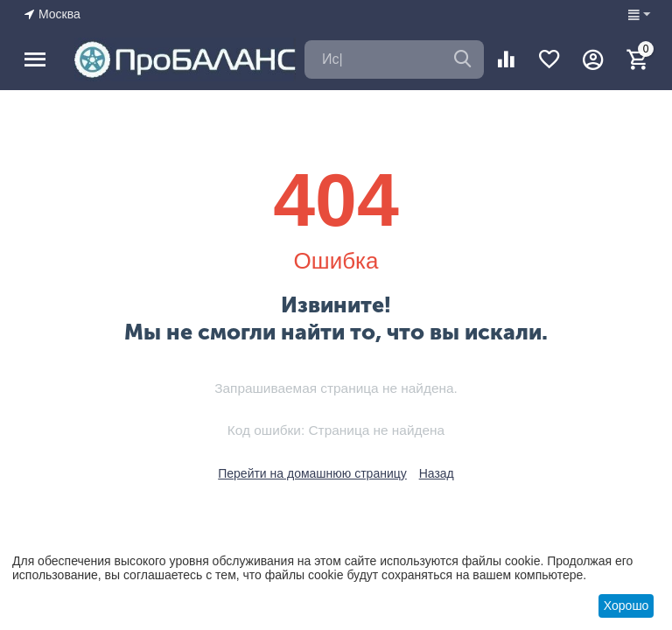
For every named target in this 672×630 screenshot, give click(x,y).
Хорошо (626, 605)
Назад (437, 473)
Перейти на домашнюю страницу (312, 473)
